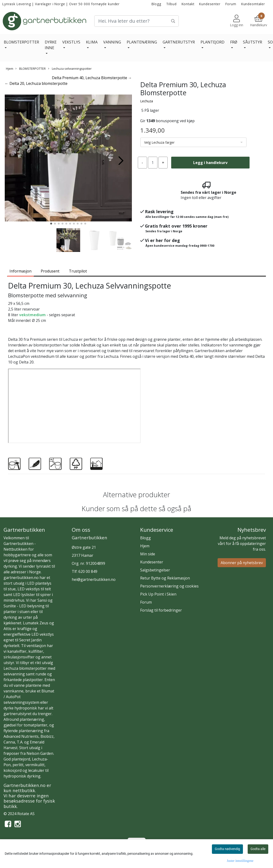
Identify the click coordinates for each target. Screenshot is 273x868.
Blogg (156, 4)
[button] (51, 224)
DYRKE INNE (51, 45)
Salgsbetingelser (155, 570)
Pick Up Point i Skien (158, 594)
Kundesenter (210, 4)
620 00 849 (88, 571)
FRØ (234, 42)
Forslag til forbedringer (161, 610)
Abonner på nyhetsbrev (242, 563)
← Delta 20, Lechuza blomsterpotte (36, 83)
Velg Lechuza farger (159, 142)
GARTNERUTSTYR (179, 42)
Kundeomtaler (253, 4)
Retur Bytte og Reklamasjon (165, 578)
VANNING (112, 42)
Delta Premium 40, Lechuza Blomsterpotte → (92, 78)
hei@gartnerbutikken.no (94, 579)
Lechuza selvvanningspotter (70, 69)
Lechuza (147, 101)
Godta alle (258, 849)
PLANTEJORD (213, 42)
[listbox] (193, 142)
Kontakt (188, 4)
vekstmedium (32, 315)
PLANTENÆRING (142, 42)
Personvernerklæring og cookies (169, 586)
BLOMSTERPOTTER (21, 42)
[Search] (137, 21)
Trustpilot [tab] (78, 271)
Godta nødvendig (227, 849)
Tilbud (171, 4)
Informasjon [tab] (20, 271)
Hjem (10, 69)
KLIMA (92, 42)
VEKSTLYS (71, 42)
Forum (231, 4)
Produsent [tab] (50, 271)
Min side (148, 554)
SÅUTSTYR (253, 42)
